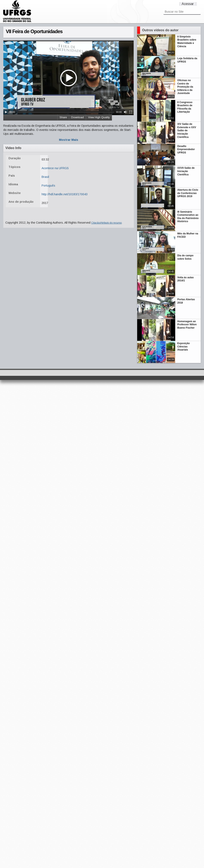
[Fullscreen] (131, 112)
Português (48, 186)
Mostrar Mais (69, 140)
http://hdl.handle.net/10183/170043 (65, 194)
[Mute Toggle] (125, 112)
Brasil (45, 177)
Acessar (188, 4)
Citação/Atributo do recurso (106, 223)
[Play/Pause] (6, 112)
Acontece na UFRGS (55, 168)
